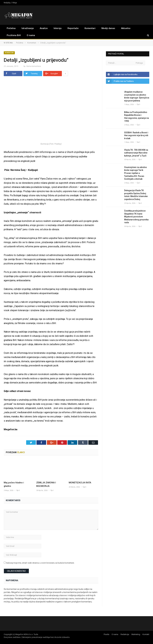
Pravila (106, 634)
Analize (44, 28)
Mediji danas (108, 28)
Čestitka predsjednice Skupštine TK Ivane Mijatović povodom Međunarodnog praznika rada (136, 217)
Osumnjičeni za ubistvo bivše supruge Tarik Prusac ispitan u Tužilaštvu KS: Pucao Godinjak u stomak (136, 173)
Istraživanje (28, 28)
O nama (31, 35)
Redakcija (125, 634)
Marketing (136, 634)
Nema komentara (31, 66)
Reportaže (73, 28)
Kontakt (146, 634)
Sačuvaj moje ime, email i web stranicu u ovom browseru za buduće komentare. (40, 563)
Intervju (58, 28)
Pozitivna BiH (14, 35)
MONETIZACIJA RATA (82, 483)
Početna (11, 28)
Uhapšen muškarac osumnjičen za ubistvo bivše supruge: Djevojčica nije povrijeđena (137, 96)
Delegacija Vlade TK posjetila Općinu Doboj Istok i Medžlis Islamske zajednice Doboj (136, 195)
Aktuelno (126, 28)
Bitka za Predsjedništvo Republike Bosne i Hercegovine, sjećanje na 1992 (136, 117)
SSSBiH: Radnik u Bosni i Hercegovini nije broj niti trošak (136, 135)
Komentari (90, 28)
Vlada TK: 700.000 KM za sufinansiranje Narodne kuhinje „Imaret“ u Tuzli (136, 153)
